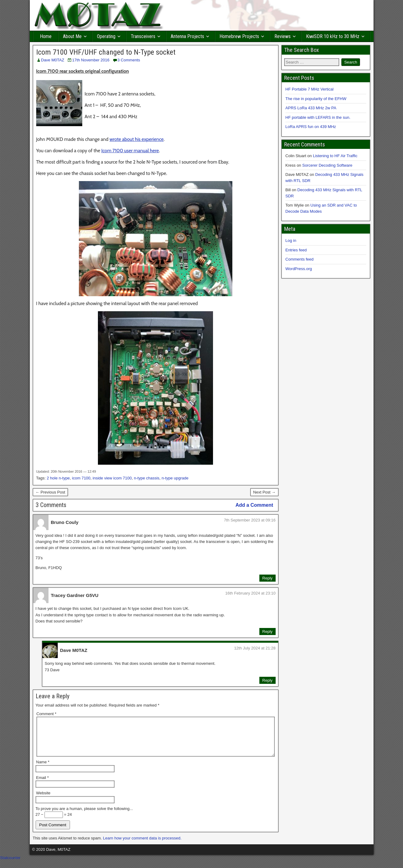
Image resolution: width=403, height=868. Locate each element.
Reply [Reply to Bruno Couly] (267, 578)
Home (46, 36)
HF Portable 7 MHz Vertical (310, 89)
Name (43, 769)
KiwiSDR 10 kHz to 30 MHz (333, 36)
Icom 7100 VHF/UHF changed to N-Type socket (106, 52)
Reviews (283, 36)
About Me (72, 36)
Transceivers (143, 36)
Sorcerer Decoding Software (327, 165)
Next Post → (264, 492)
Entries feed (296, 250)
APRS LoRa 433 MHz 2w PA (311, 108)
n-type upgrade (175, 478)
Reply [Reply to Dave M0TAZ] (267, 680)
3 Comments (129, 60)
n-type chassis (147, 478)
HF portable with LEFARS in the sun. (318, 117)
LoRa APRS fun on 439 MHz (311, 127)
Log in (291, 240)
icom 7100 (81, 478)
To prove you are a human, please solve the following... (84, 816)
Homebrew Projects (239, 36)
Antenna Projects (187, 36)
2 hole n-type (58, 478)
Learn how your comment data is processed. (142, 845)
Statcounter (10, 865)
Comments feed (300, 259)
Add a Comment (254, 505)
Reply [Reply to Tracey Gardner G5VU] (267, 632)
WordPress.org (299, 269)
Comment (46, 714)
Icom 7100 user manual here (130, 151)
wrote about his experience (137, 139)
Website (43, 800)
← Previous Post (50, 492)
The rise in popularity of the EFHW (316, 99)
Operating (106, 36)
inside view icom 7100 (112, 478)
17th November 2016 (91, 60)
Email (43, 785)
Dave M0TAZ (53, 60)
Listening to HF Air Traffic (335, 156)
